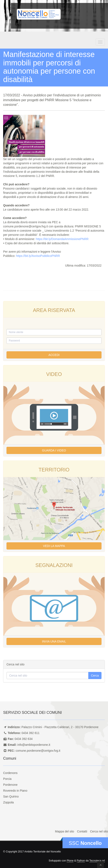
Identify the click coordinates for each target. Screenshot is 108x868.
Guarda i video (54, 450)
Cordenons (10, 773)
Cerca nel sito (99, 831)
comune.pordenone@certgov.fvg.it (38, 751)
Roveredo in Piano (15, 791)
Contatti (82, 831)
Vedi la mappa (54, 546)
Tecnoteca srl (97, 861)
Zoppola (8, 802)
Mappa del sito (64, 831)
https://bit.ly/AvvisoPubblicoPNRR (38, 256)
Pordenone (10, 785)
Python (81, 861)
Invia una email (54, 641)
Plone (70, 861)
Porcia (7, 779)
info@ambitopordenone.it (34, 745)
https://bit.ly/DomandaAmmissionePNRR (62, 239)
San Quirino (11, 796)
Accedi (54, 355)
